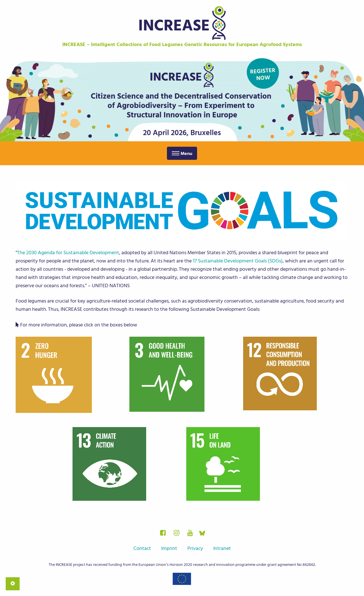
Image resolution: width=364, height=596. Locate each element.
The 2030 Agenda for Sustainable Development (68, 253)
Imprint (169, 548)
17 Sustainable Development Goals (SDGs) (238, 261)
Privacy (195, 548)
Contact (142, 548)
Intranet (222, 548)
